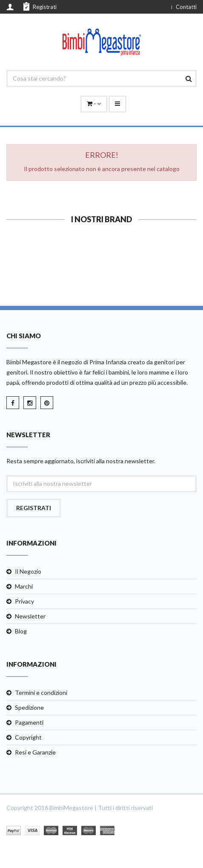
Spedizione (29, 707)
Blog (21, 631)
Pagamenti (29, 722)
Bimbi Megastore (29, 362)
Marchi (24, 586)
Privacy (24, 601)
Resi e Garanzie (35, 752)
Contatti (186, 7)
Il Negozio (28, 571)
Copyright (28, 737)
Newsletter (30, 616)
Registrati (40, 6)
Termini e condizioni (41, 692)
